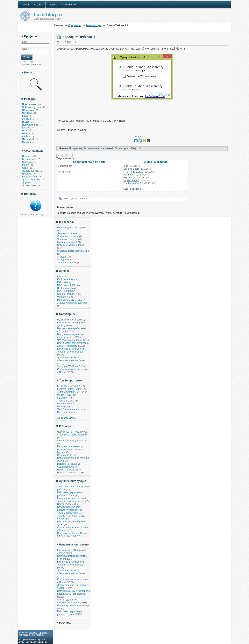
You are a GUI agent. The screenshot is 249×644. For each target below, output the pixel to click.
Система (27, 162)
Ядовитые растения (68, 239)
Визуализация (30, 177)
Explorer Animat (132, 178)
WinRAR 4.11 (64, 395)
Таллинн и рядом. (67, 263)
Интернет (27, 156)
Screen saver (29, 185)
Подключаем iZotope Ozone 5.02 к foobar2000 (72, 535)
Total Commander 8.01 (69, 409)
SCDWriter (63, 398)
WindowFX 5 (64, 297)
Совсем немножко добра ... (72, 245)
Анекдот (62, 257)
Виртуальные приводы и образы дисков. (70, 336)
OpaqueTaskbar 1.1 (81, 37)
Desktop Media (131, 169)
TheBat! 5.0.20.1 (66, 401)
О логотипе (39, 635)
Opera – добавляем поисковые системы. (68, 601)
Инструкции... (65, 172)
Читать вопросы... (30, 215)
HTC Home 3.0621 (133, 172)
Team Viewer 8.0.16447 (69, 392)
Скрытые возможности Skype (73, 251)
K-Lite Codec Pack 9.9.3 (70, 386)
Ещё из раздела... (133, 189)
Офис (25, 168)
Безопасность (30, 159)
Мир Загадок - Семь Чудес (71, 228)
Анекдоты (62, 260)
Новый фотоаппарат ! (69, 473)
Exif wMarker (64, 412)
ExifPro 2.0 (63, 407)
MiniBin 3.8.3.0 (131, 181)
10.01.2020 (66, 42)
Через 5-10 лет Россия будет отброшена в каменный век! (73, 433)
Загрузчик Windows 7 (68, 366)
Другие (26, 182)
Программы (75, 25)
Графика (27, 174)
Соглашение (25, 635)
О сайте (33, 633)
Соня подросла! (66, 467)
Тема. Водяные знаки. (69, 513)
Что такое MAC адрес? (70, 340)
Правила (43, 633)
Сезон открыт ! (65, 455)
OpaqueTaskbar (78, 199)
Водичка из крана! (67, 464)
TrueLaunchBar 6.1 (134, 183)
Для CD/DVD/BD (31, 180)
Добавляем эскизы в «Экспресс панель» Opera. (72, 359)
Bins (126, 166)
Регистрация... (28, 62)
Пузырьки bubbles (67, 320)
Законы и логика (66, 242)
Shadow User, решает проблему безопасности (70, 508)
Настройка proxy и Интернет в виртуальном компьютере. (73, 592)
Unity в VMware (66, 504)
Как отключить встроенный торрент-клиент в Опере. (72, 350)
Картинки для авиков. (69, 446)
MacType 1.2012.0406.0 (70, 300)
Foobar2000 (64, 404)
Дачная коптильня (67, 233)
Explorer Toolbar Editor (69, 389)
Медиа (26, 165)
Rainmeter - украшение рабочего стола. (70, 494)
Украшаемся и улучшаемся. (72, 303)
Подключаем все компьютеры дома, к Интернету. (73, 344)
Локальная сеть (31, 171)
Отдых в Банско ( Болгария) (72, 441)
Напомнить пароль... (32, 64)
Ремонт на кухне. (66, 470)
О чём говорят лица (68, 236)
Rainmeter (129, 175)
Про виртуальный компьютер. (73, 606)
